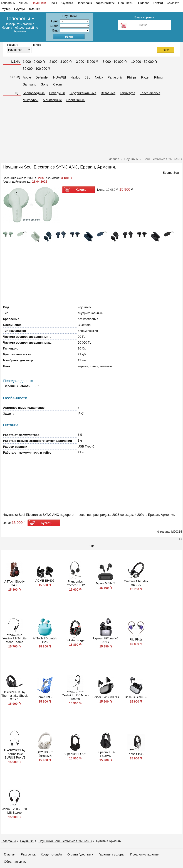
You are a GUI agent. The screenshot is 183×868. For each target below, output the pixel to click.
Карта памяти (105, 3)
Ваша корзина (144, 17)
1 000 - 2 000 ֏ (34, 62)
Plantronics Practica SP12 (75, 583)
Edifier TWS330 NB (106, 697)
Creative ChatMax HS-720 (136, 583)
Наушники (39, 3)
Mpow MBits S (106, 583)
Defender (42, 77)
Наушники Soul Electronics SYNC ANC (65, 841)
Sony (44, 84)
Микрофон (31, 100)
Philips (132, 77)
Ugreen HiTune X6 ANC (106, 640)
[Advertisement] (91, 131)
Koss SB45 (136, 754)
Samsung (29, 84)
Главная (10, 854)
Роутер (6, 9)
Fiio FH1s (136, 640)
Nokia (99, 77)
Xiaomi (57, 84)
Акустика (67, 3)
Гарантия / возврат (112, 854)
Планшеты (126, 3)
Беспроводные (34, 93)
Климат (158, 3)
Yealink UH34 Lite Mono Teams (15, 640)
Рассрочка (28, 854)
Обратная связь (15, 862)
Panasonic (115, 77)
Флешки (34, 9)
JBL (88, 77)
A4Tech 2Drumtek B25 (45, 640)
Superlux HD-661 (75, 754)
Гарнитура (128, 93)
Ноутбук (20, 9)
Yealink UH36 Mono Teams (75, 697)
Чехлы (24, 3)
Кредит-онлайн (51, 854)
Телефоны (8, 3)
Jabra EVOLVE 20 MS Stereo (14, 811)
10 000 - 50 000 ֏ (144, 62)
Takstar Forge (75, 640)
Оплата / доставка (80, 854)
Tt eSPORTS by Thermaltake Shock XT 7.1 (14, 696)
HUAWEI (59, 77)
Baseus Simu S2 (136, 697)
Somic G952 (45, 697)
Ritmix (159, 77)
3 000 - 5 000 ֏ (87, 62)
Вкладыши (57, 93)
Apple (27, 77)
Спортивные (76, 100)
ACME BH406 (45, 581)
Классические (150, 93)
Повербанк (84, 3)
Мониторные (52, 100)
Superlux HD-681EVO (106, 754)
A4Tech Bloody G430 (14, 583)
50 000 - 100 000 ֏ (36, 69)
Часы (53, 3)
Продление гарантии (145, 854)
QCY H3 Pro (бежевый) (45, 754)
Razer (145, 77)
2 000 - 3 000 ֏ (60, 62)
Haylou (75, 77)
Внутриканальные (83, 93)
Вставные (108, 93)
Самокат (173, 3)
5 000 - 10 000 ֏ (115, 62)
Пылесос (143, 3)
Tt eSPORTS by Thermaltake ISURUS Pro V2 (14, 754)
